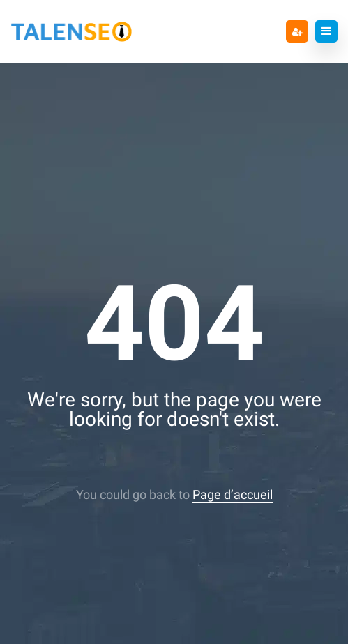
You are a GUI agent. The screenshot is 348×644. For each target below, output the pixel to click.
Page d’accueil (233, 495)
